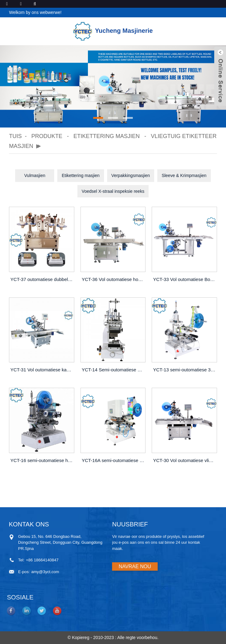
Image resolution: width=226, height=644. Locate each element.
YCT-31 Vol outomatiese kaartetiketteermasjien (42, 370)
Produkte (47, 136)
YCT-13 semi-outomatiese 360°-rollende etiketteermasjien (185, 370)
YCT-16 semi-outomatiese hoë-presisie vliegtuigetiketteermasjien (42, 460)
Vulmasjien (35, 175)
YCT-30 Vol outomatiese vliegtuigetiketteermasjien (185, 460)
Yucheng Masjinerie (113, 31)
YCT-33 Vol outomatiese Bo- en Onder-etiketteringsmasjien (185, 279)
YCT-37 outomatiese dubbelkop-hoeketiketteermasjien (42, 279)
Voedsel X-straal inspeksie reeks (113, 191)
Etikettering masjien (106, 136)
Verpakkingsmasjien (131, 175)
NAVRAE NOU (106, 566)
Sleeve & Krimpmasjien (184, 175)
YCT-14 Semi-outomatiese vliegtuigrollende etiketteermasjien (114, 370)
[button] (98, 118)
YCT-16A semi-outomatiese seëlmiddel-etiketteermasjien (114, 460)
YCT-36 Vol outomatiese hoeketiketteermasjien (114, 279)
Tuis (15, 136)
